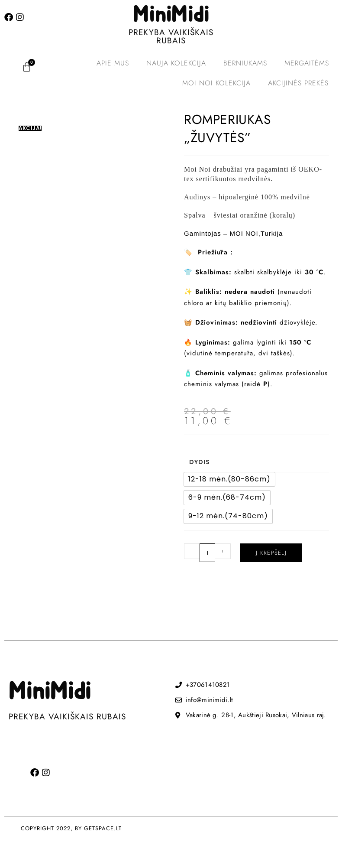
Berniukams (245, 63)
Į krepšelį (271, 553)
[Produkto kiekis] (207, 553)
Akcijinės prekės (298, 83)
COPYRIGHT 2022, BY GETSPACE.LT (71, 828)
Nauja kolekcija (176, 63)
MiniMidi (171, 15)
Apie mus (113, 63)
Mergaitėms (307, 63)
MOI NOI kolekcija (216, 83)
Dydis (200, 462)
